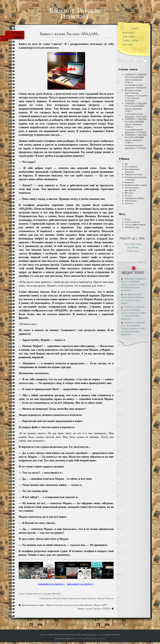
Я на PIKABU (133, 248)
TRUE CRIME (128, 37)
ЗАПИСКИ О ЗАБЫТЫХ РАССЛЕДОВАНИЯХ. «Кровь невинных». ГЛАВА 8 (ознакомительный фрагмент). (136, 81)
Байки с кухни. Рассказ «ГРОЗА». (96, 609)
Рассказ (101, 599)
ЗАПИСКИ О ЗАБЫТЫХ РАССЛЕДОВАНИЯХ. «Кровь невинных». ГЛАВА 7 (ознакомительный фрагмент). (136, 110)
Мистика (129, 193)
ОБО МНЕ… (128, 45)
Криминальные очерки (136, 185)
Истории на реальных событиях (135, 178)
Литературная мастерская (132, 189)
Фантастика (131, 201)
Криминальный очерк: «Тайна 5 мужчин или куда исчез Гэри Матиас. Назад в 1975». (63, 605)
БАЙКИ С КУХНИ (130, 41)
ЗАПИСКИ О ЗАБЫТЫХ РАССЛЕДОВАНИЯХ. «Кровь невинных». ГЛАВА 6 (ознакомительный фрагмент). (136, 126)
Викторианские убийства (132, 171)
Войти (128, 219)
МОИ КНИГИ (129, 33)
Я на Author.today (133, 244)
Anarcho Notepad (80, 639)
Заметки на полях (134, 174)
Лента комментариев (135, 225)
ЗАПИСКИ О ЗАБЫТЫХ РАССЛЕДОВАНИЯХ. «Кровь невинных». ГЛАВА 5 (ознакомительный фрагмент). (136, 142)
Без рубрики (131, 167)
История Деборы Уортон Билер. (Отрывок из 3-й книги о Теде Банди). (136, 94)
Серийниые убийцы (135, 198)
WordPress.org (132, 227)
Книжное (92, 599)
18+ (126, 164)
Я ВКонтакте (133, 251)
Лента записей (132, 222)
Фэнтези (110, 599)
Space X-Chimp (98, 639)
